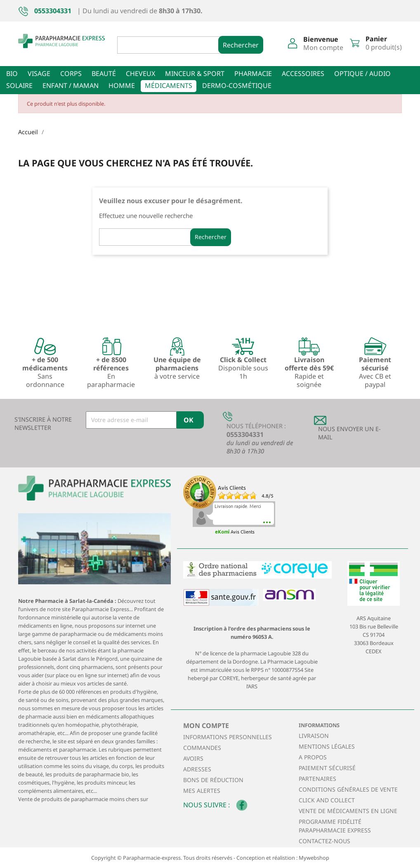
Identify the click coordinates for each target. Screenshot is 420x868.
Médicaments (169, 85)
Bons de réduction (213, 780)
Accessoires (303, 74)
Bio (12, 74)
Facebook (242, 805)
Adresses (197, 769)
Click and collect (327, 800)
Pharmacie (253, 74)
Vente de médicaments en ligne (348, 811)
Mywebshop (314, 858)
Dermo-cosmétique (237, 85)
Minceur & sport (195, 74)
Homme (122, 85)
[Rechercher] (175, 45)
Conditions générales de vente (348, 789)
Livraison (314, 736)
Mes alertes (202, 791)
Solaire (19, 85)
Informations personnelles (228, 737)
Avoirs (193, 758)
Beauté (104, 74)
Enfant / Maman (71, 85)
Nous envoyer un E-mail (349, 433)
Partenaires (317, 779)
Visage (39, 74)
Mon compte (206, 726)
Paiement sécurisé (327, 768)
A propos (313, 757)
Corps (71, 74)
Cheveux (140, 74)
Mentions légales (327, 746)
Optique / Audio (362, 74)
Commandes (202, 748)
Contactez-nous (324, 841)
